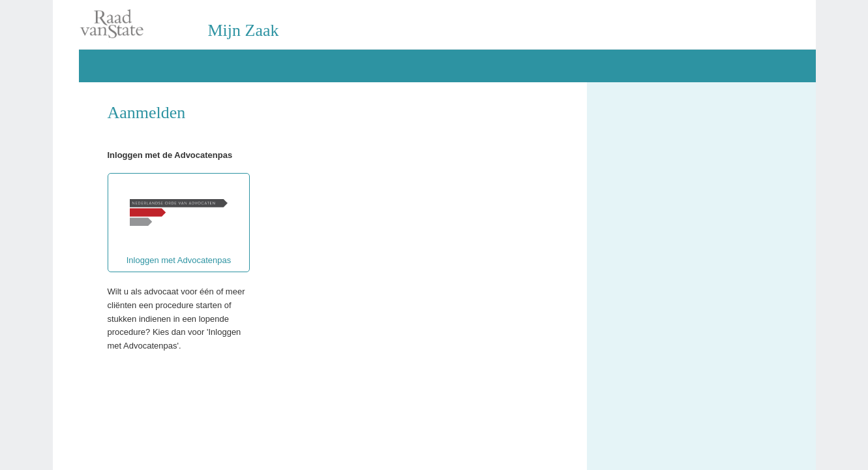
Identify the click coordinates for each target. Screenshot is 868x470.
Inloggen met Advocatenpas (179, 223)
